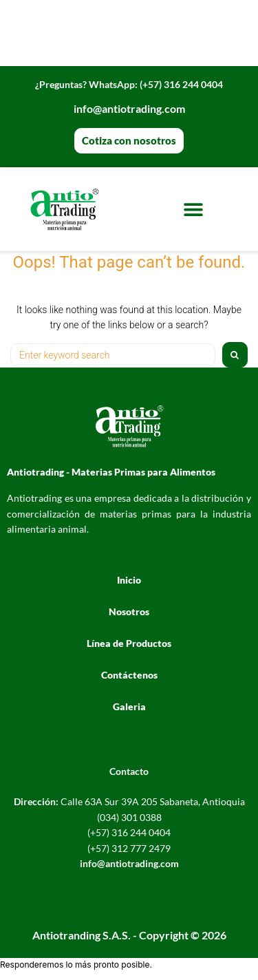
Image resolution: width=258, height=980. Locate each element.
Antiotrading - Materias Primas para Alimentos (111, 472)
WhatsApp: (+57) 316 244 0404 (129, 84)
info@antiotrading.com (129, 108)
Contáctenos (129, 675)
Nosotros (129, 611)
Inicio (129, 580)
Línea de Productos (129, 643)
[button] (194, 209)
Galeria (129, 706)
